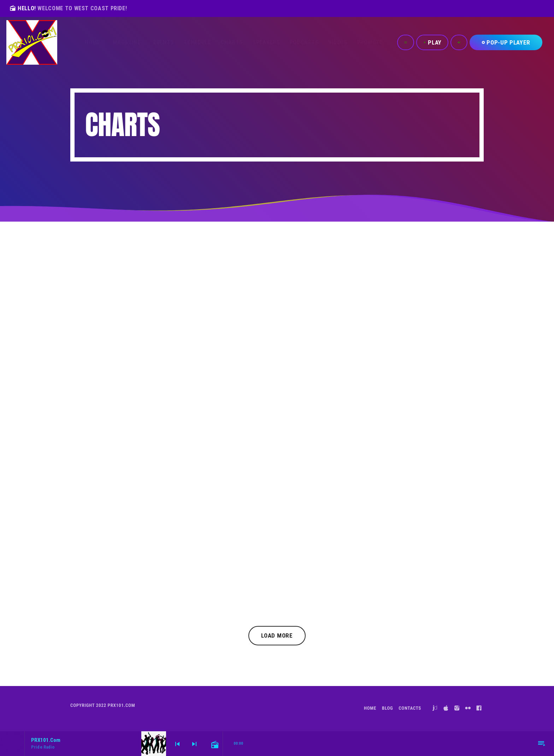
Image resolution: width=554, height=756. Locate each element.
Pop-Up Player (506, 42)
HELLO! (68, 8)
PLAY (432, 42)
